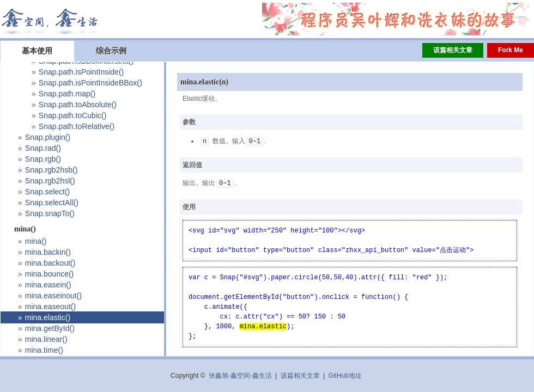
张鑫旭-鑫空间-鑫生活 (240, 376)
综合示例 (111, 51)
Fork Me (511, 50)
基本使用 (37, 51)
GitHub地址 (345, 376)
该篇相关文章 (453, 50)
